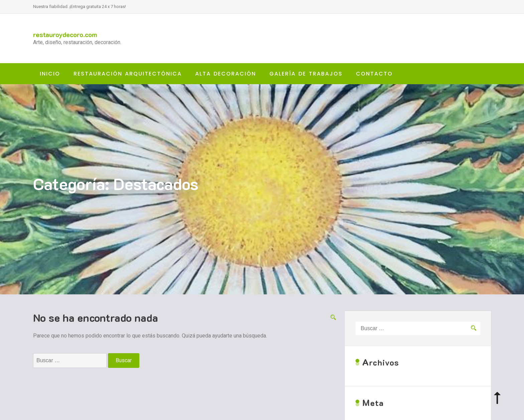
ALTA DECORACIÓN (226, 74)
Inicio (50, 74)
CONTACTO (374, 74)
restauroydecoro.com (65, 34)
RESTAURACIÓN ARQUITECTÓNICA (128, 74)
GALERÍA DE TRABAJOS (306, 74)
